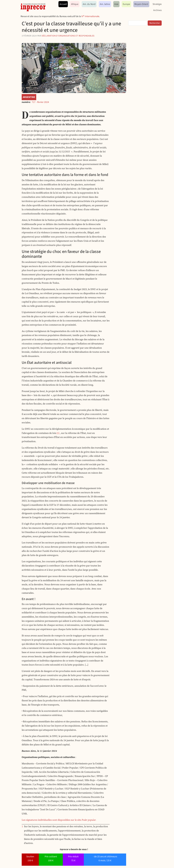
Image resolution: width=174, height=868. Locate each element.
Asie (116, 4)
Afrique (75, 4)
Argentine (29, 97)
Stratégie (157, 4)
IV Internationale (90, 16)
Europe (126, 4)
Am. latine (105, 4)
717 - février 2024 (40, 102)
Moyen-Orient (141, 4)
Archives (157, 10)
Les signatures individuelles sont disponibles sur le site (59, 820)
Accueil (63, 4)
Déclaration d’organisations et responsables (68, 36)
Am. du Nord (89, 4)
